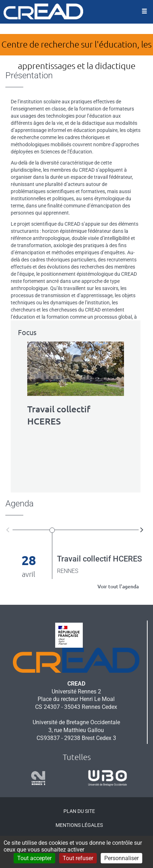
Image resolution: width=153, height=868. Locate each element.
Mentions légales (79, 825)
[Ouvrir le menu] (144, 12)
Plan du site (79, 811)
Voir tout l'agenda (118, 587)
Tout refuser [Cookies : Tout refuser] (78, 858)
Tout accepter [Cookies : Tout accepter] (34, 858)
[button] (9, 529)
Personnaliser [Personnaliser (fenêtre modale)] (121, 858)
